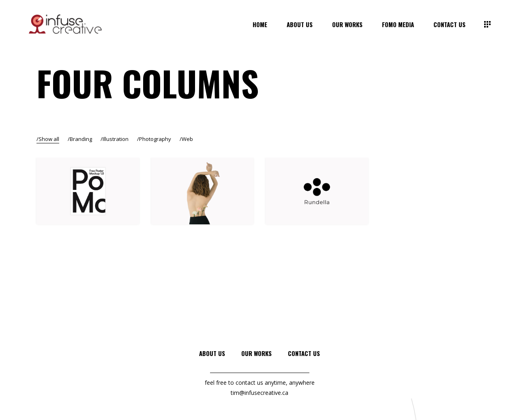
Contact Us (304, 353)
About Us (212, 353)
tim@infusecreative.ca (259, 393)
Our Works (256, 353)
